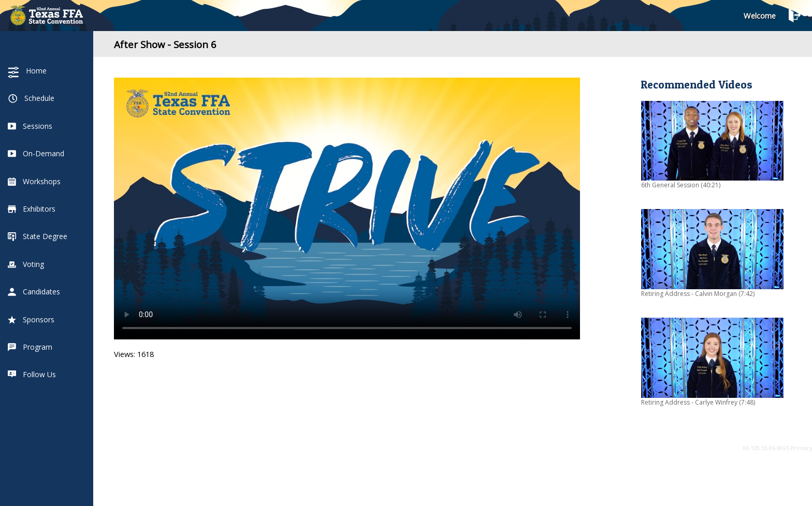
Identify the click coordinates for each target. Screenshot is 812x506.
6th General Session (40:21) (681, 185)
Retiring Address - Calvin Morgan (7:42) (698, 294)
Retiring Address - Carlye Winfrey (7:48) (698, 402)
